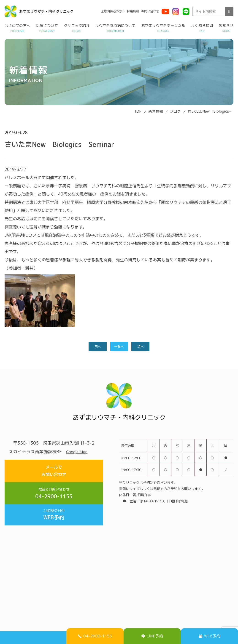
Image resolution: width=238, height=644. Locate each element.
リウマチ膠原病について (115, 26)
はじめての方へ (17, 26)
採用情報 (133, 11)
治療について (47, 26)
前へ (97, 347)
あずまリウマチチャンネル (163, 26)
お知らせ (226, 26)
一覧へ (119, 347)
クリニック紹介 (77, 26)
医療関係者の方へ (113, 11)
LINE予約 (152, 635)
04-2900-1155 (54, 490)
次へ (141, 347)
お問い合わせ (150, 11)
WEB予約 (54, 513)
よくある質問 (202, 26)
